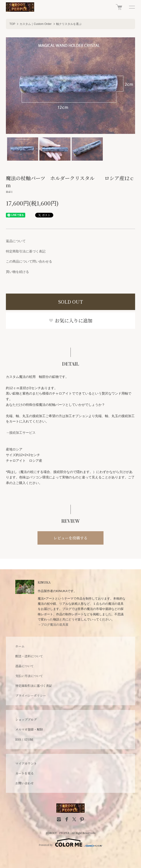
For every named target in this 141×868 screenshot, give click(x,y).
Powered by (70, 843)
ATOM (29, 739)
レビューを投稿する (70, 538)
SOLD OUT (71, 302)
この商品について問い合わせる (29, 261)
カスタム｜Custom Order (35, 24)
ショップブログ (26, 719)
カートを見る (25, 773)
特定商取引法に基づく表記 (26, 251)
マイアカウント (26, 763)
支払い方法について (29, 676)
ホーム (20, 646)
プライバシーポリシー (31, 696)
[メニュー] (132, 7)
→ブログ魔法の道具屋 (53, 625)
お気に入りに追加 (70, 320)
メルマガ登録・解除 (29, 729)
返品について (16, 241)
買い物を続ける (17, 272)
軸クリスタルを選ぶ (69, 24)
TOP (12, 24)
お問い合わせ (25, 783)
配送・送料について (29, 656)
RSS (18, 739)
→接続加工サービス (21, 433)
